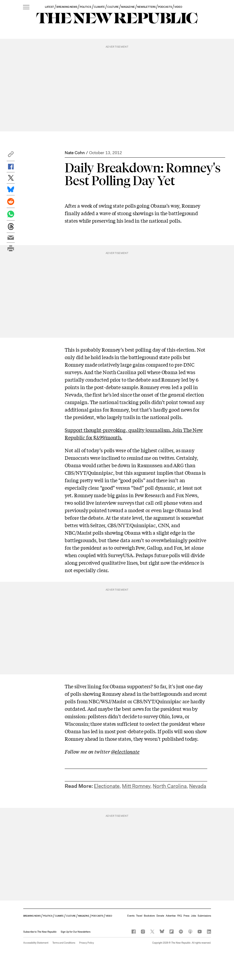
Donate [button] (160, 916)
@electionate (125, 751)
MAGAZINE (128, 7)
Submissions (204, 916)
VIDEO (178, 7)
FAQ (180, 916)
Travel (139, 916)
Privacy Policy (87, 943)
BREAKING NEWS (67, 7)
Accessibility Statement (36, 943)
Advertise (171, 916)
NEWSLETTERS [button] (147, 7)
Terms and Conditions (64, 943)
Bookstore (149, 916)
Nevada (198, 786)
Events (131, 916)
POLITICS (85, 7)
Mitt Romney (136, 786)
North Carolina (170, 786)
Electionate (107, 786)
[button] (11, 156)
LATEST (49, 7)
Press (186, 916)
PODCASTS (165, 7)
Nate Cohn (75, 153)
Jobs (193, 916)
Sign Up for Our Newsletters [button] (76, 932)
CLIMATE (99, 7)
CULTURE (113, 7)
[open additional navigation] (26, 7)
